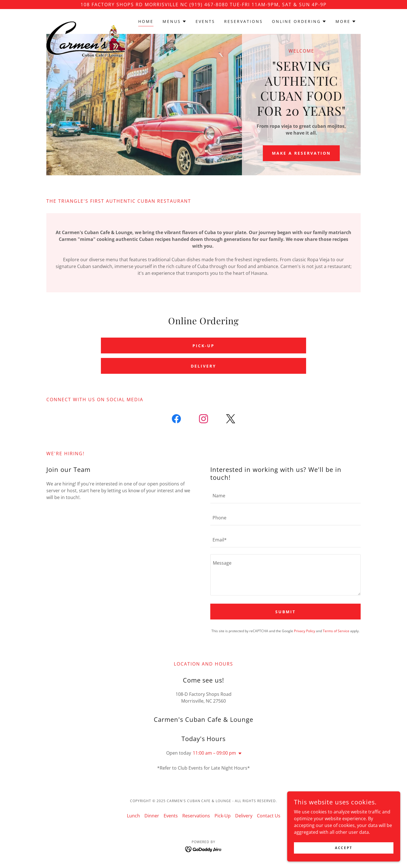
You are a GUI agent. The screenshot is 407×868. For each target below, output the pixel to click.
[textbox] (285, 496)
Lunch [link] (133, 816)
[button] (175, 21)
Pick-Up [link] (223, 816)
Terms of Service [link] (336, 631)
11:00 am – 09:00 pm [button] (214, 753)
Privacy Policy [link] (305, 631)
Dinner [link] (152, 816)
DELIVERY (203, 366)
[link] (86, 20)
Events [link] (205, 21)
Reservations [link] (243, 21)
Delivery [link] (244, 816)
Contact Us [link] (269, 816)
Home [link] (146, 21)
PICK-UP (203, 346)
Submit (285, 612)
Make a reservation (301, 153)
